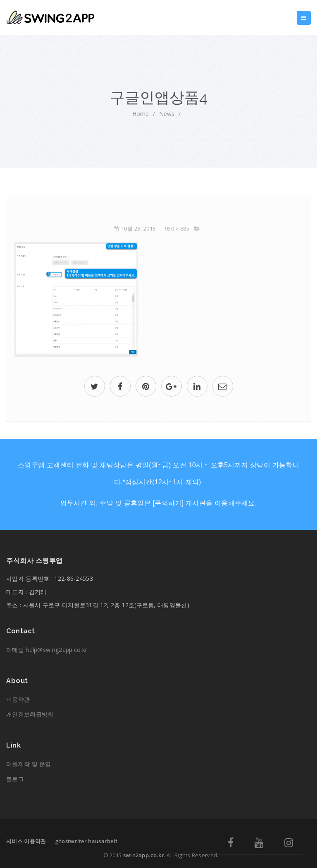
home (141, 114)
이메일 (47, 650)
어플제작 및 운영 (29, 764)
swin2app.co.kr (144, 855)
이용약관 (18, 699)
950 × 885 (177, 228)
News (167, 114)
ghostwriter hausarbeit (87, 841)
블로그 (15, 779)
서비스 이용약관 (26, 841)
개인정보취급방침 (30, 714)
